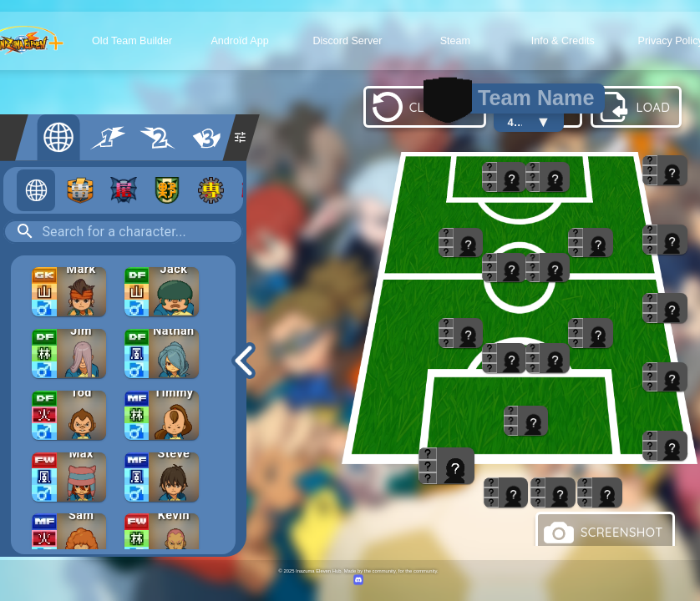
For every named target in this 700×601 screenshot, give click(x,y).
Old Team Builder (132, 41)
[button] (69, 298)
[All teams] (36, 190)
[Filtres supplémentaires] (241, 138)
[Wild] (167, 190)
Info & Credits (563, 41)
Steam (455, 41)
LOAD (634, 107)
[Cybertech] (211, 190)
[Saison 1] (108, 138)
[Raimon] (80, 190)
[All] (59, 138)
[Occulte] (124, 190)
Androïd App (239, 41)
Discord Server (347, 41)
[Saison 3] (207, 138)
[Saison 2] (157, 138)
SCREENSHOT (604, 533)
